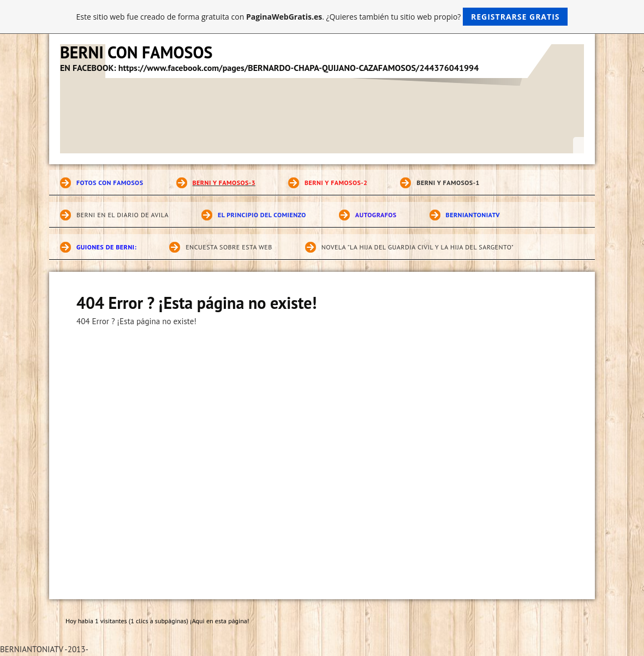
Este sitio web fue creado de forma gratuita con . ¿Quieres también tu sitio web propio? (322, 17)
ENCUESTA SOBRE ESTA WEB (229, 247)
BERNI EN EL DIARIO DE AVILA (123, 215)
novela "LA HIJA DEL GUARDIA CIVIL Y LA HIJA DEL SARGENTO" (418, 247)
